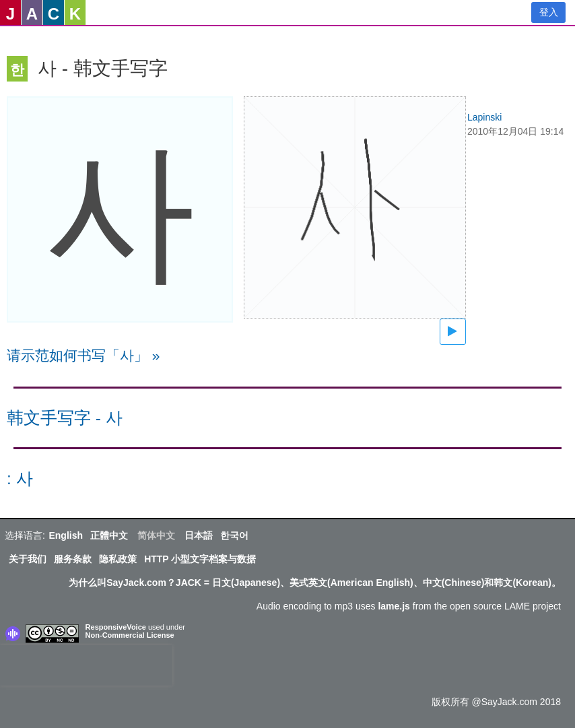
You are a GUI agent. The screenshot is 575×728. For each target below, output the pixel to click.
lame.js (394, 606)
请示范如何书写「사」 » (83, 355)
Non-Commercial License (130, 635)
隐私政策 (118, 559)
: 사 (20, 478)
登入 (549, 12)
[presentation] (86, 665)
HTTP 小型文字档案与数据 (200, 559)
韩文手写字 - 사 (65, 418)
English (66, 535)
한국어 (234, 535)
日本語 (199, 535)
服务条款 (73, 559)
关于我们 (28, 559)
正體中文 (109, 535)
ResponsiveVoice (116, 627)
